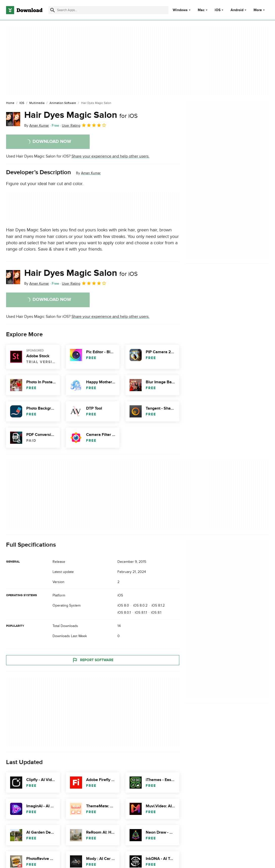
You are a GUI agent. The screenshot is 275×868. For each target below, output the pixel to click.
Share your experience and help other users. (110, 156)
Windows (180, 10)
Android (237, 10)
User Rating (84, 125)
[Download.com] (24, 10)
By (37, 126)
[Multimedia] (37, 103)
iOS (218, 10)
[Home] (10, 103)
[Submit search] (53, 10)
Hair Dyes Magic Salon (81, 115)
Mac (201, 10)
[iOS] (22, 103)
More (260, 10)
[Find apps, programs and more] (108, 10)
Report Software (93, 660)
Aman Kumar (91, 173)
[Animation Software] (63, 103)
